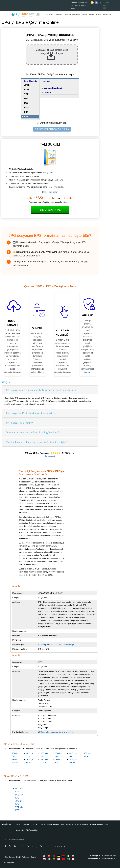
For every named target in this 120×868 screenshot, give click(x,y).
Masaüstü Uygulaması (72, 15)
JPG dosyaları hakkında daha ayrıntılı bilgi (56, 645)
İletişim (98, 15)
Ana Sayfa (49, 15)
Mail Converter (54, 824)
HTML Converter (82, 824)
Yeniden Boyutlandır (54, 88)
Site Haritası (10, 857)
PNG (26, 108)
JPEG (27, 85)
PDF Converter (23, 824)
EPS (26, 117)
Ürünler (85, 15)
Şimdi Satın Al (50, 210)
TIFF (26, 94)
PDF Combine (32, 830)
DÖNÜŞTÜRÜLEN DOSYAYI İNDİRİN (52, 129)
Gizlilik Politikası (23, 857)
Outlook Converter (38, 824)
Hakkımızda (107, 15)
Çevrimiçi (58, 15)
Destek (92, 15)
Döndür (47, 93)
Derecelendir (50, 456)
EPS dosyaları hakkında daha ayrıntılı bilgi (56, 732)
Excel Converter (97, 824)
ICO (26, 103)
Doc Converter (67, 824)
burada (87, 372)
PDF (26, 112)
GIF (26, 99)
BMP (26, 90)
